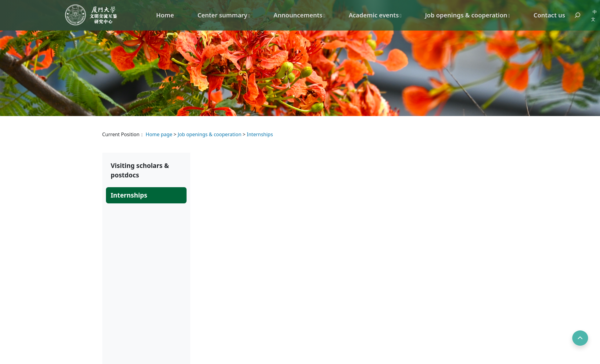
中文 (594, 15)
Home (165, 15)
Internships (260, 134)
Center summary (222, 15)
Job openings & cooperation (466, 15)
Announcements (298, 15)
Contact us (549, 15)
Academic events (374, 15)
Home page (160, 134)
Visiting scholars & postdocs (140, 170)
